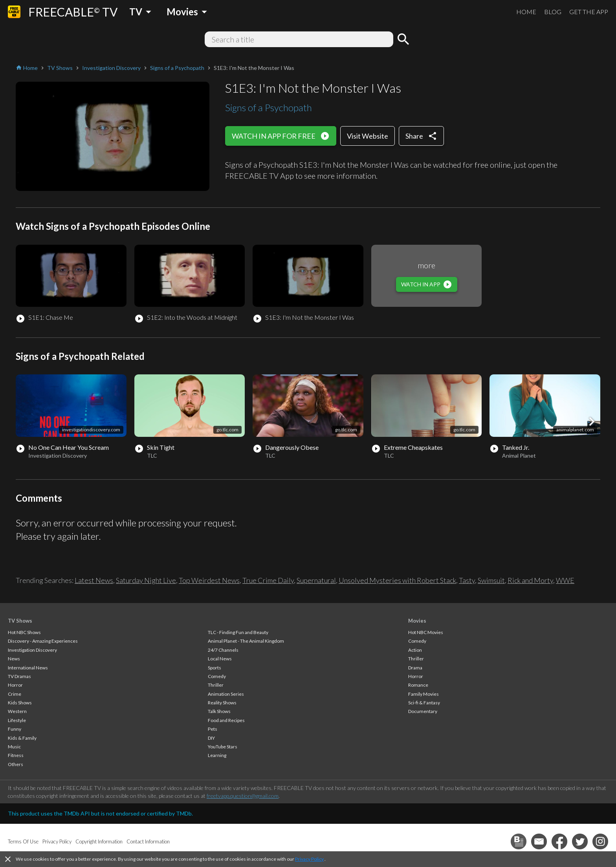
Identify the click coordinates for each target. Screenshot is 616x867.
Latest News (94, 580)
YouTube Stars (223, 747)
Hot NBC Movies (426, 632)
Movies (417, 621)
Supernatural (316, 580)
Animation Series (226, 694)
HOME (526, 12)
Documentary (423, 711)
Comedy (217, 676)
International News (28, 668)
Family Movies (423, 694)
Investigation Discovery (32, 650)
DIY (211, 738)
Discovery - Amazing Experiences (43, 641)
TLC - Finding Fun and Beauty (238, 632)
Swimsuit (491, 580)
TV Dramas (19, 676)
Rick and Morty (530, 580)
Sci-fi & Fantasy (424, 703)
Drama (415, 668)
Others (16, 764)
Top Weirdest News (209, 580)
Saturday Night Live (146, 580)
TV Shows (20, 621)
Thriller (216, 685)
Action (415, 650)
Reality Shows (222, 703)
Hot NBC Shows (24, 632)
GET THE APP (589, 12)
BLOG (553, 12)
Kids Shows (20, 703)
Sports (214, 668)
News (14, 659)
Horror (15, 685)
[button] (592, 422)
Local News (220, 659)
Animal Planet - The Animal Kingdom (246, 641)
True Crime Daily (268, 580)
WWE (565, 580)
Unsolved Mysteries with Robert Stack (397, 580)
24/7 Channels (223, 650)
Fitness (16, 755)
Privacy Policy (309, 859)
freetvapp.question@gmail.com (243, 796)
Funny (15, 729)
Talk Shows (219, 711)
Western (17, 711)
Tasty (467, 580)
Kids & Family (22, 738)
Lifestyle (17, 720)
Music (14, 747)
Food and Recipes (226, 720)
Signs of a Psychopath (269, 107)
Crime (15, 694)
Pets (213, 729)
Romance (418, 685)
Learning (217, 755)
